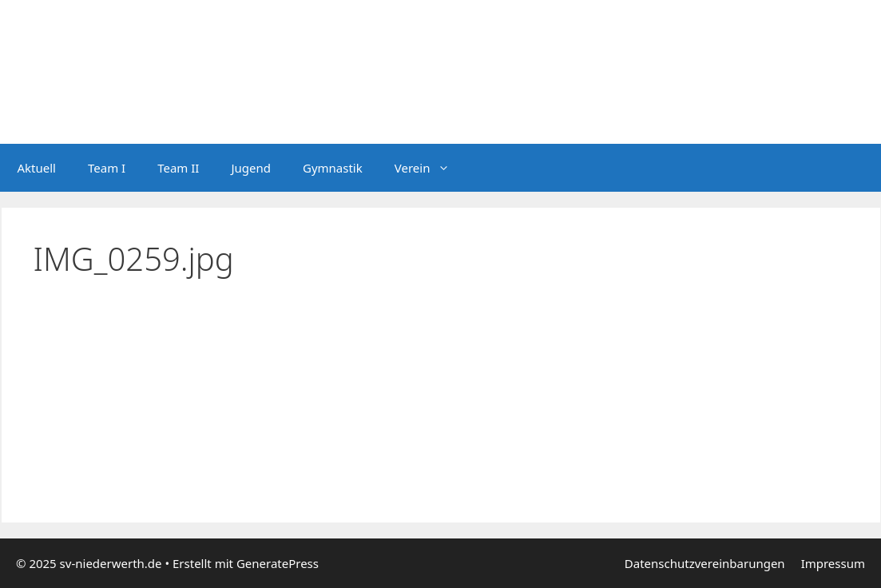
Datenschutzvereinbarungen (705, 563)
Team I (107, 168)
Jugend (251, 168)
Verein (431, 168)
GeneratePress (278, 563)
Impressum (833, 563)
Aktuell (37, 168)
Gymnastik (333, 168)
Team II (178, 168)
